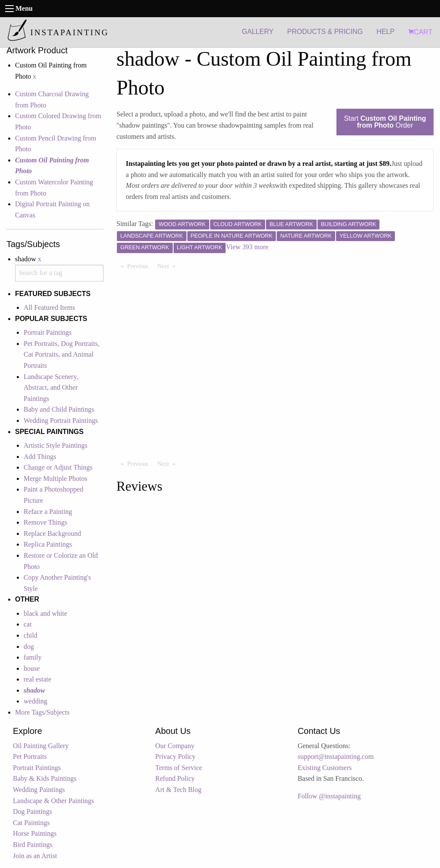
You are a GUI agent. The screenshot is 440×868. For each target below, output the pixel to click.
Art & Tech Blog (178, 790)
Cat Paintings (31, 823)
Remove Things (45, 522)
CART (420, 32)
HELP (385, 32)
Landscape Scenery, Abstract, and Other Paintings (51, 388)
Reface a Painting (48, 512)
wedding (35, 701)
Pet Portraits (30, 756)
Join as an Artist (35, 856)
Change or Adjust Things (58, 467)
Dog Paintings (32, 811)
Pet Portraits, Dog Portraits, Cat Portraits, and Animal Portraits (61, 355)
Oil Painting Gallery (41, 746)
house (32, 668)
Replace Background (52, 533)
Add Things (40, 457)
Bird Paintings (33, 845)
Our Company (175, 746)
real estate (37, 679)
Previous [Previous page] (140, 266)
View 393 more (247, 247)
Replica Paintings (48, 544)
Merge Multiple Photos (55, 478)
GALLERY (258, 32)
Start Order (385, 122)
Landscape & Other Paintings (53, 801)
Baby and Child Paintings (59, 409)
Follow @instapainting (329, 796)
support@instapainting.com (336, 756)
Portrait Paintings (48, 332)
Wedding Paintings (39, 790)
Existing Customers (325, 768)
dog (29, 646)
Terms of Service (179, 768)
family (33, 657)
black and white (45, 613)
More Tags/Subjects (42, 712)
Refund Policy (175, 778)
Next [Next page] (168, 266)
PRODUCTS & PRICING (325, 32)
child (31, 635)
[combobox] (59, 273)
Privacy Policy (175, 756)
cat (28, 624)
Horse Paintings (35, 833)
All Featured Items (49, 307)
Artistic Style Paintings (55, 445)
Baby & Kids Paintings (45, 778)
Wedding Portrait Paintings (61, 420)
